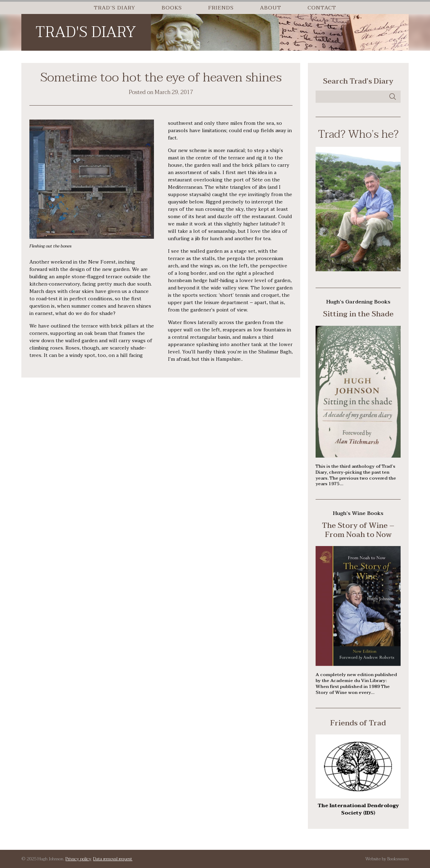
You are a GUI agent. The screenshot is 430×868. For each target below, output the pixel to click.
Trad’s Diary (115, 8)
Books (172, 8)
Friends (221, 8)
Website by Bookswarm (387, 859)
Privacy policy (78, 859)
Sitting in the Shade (358, 314)
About (271, 8)
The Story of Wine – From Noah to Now (358, 530)
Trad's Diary (86, 32)
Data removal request (113, 859)
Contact (322, 8)
